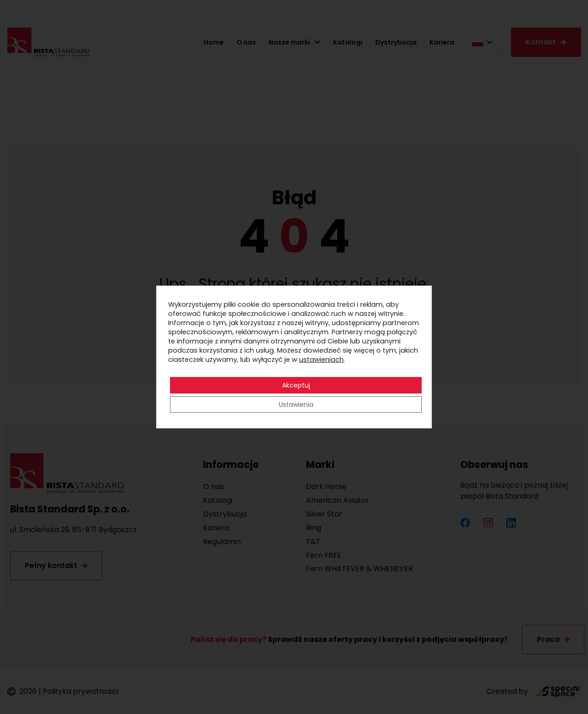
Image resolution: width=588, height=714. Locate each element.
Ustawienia (296, 405)
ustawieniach (321, 360)
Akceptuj (296, 385)
